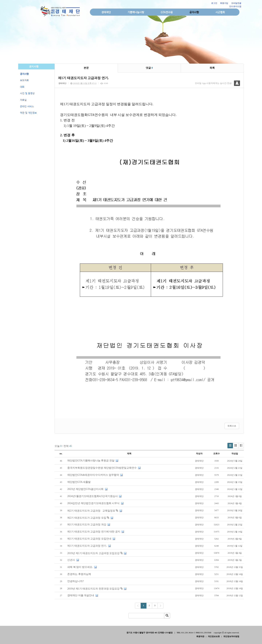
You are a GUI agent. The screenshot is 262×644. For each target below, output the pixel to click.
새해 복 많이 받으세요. (80, 567)
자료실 (23, 100)
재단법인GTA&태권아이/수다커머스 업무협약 (93, 475)
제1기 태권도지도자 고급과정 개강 (87, 525)
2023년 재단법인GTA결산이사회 (85, 489)
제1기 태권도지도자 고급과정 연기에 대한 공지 (94, 532)
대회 (22, 87)
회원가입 (224, 3)
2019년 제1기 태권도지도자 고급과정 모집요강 (93, 553)
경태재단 (106, 12)
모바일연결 (236, 3)
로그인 (214, 3)
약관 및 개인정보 (28, 113)
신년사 (71, 560)
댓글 (149, 68)
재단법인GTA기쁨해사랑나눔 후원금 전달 (91, 461)
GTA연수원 (167, 12)
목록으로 (232, 426)
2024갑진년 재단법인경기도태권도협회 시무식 (93, 503)
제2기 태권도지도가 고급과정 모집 (87, 518)
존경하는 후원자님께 (79, 574)
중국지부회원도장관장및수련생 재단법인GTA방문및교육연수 (102, 468)
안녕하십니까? (76, 581)
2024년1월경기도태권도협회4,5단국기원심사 (93, 496)
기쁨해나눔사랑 (136, 12)
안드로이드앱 (235, 6)
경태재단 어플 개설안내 (81, 595)
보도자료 (24, 80)
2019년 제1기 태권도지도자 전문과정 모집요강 (93, 589)
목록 (212, 68)
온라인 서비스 (27, 106)
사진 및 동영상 (27, 93)
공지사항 (194, 12)
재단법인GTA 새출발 (79, 482)
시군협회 (220, 12)
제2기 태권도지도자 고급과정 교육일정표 (91, 511)
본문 (86, 68)
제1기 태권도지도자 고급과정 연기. (87, 546)
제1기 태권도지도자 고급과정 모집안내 (89, 539)
